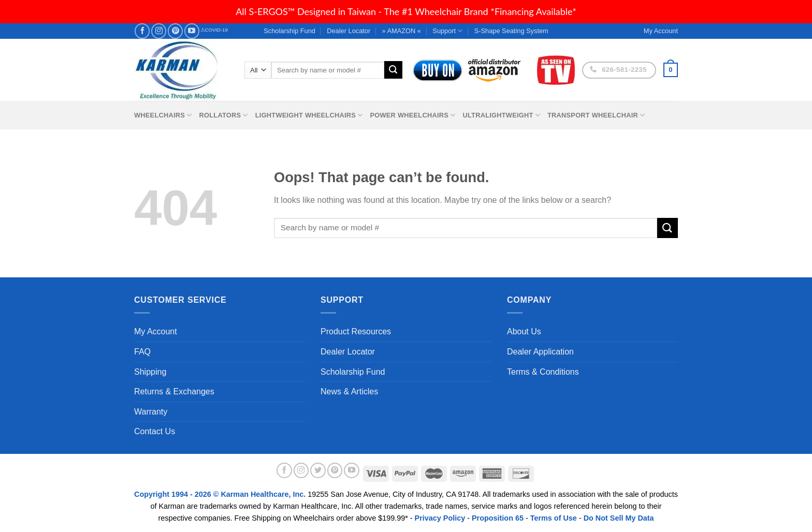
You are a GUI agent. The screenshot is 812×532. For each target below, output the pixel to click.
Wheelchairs (163, 115)
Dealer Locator (349, 31)
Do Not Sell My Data (619, 518)
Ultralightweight (501, 115)
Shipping (150, 372)
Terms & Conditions (543, 372)
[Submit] (393, 70)
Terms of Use (554, 518)
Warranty (151, 412)
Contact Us (155, 431)
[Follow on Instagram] (159, 31)
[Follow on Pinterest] (175, 31)
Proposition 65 (498, 518)
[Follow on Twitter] (318, 470)
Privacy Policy (440, 518)
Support (447, 31)
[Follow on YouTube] (192, 31)
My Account (156, 331)
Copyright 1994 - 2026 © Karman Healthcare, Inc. (221, 494)
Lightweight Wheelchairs (309, 115)
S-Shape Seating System (511, 31)
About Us (524, 331)
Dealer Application (540, 352)
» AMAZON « (402, 31)
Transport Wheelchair (596, 115)
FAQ (142, 352)
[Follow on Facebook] (142, 31)
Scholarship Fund (289, 31)
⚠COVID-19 (214, 30)
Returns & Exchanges (174, 391)
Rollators (224, 115)
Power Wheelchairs (412, 115)
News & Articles (349, 391)
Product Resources (356, 331)
